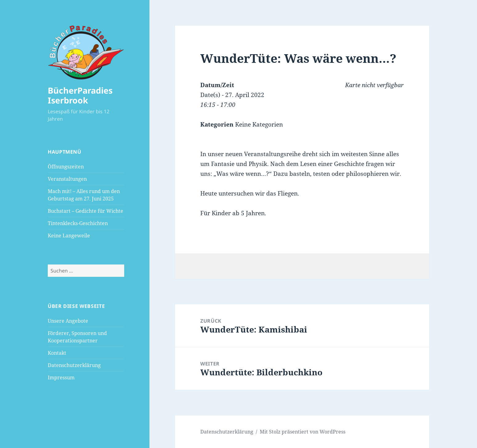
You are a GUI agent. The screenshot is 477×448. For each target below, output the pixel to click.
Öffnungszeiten (66, 167)
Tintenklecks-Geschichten (78, 223)
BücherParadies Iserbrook (80, 95)
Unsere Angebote (68, 321)
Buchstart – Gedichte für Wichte (86, 211)
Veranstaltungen (67, 179)
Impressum (61, 377)
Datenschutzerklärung (74, 365)
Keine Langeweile (69, 236)
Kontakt (57, 353)
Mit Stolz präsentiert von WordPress (303, 432)
